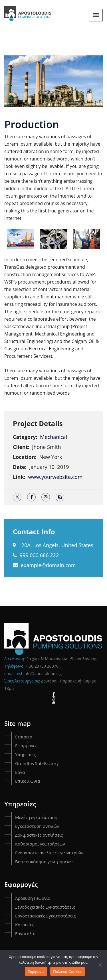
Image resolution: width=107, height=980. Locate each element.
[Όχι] (100, 965)
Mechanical (53, 437)
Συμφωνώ (36, 972)
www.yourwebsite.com (55, 477)
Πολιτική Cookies (68, 972)
